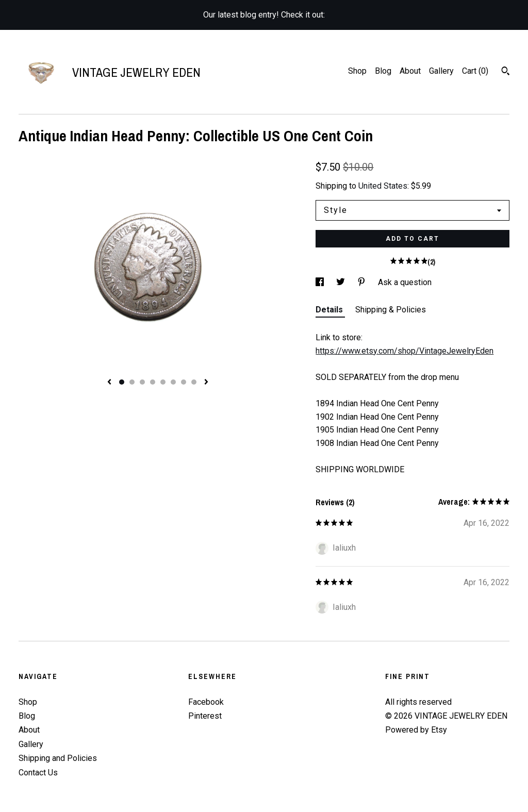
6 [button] (173, 382)
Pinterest (205, 716)
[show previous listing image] (109, 383)
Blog (383, 71)
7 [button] (184, 382)
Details (330, 310)
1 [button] (122, 382)
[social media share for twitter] (342, 282)
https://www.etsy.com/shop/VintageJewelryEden (405, 351)
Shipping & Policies (391, 310)
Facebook (206, 702)
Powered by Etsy (416, 730)
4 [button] (153, 382)
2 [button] (132, 382)
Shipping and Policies (58, 758)
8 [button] (194, 382)
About (410, 71)
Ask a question (405, 282)
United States (383, 186)
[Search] (506, 72)
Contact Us (38, 773)
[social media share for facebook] (321, 282)
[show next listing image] (206, 383)
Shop (357, 71)
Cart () (475, 71)
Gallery (441, 71)
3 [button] (142, 382)
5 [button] (163, 382)
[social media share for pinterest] (362, 282)
